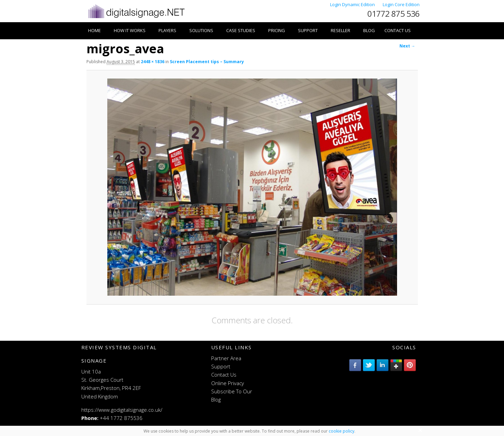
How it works (130, 30)
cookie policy (342, 431)
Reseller (340, 30)
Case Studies (241, 30)
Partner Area (226, 358)
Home (94, 30)
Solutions (201, 30)
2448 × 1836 (153, 62)
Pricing (277, 30)
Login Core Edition (401, 4)
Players (167, 30)
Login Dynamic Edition (353, 4)
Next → (407, 46)
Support (308, 30)
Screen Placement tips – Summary (207, 62)
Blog (369, 30)
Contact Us (398, 30)
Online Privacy (228, 383)
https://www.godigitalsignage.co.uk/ (122, 410)
